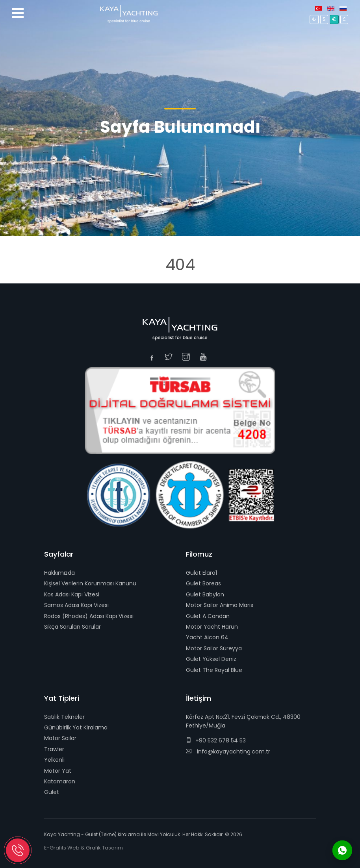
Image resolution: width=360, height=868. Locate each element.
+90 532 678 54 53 (216, 740)
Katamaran (60, 781)
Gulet (52, 792)
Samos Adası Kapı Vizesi (76, 605)
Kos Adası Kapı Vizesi (72, 594)
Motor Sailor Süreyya (214, 648)
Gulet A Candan (208, 616)
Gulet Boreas (203, 583)
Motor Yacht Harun (212, 627)
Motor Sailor (60, 738)
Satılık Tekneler (64, 717)
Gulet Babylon (205, 594)
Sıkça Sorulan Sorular (72, 627)
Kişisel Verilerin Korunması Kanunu (90, 583)
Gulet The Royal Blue (214, 670)
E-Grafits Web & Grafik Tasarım (84, 848)
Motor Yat (58, 771)
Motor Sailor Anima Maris (220, 605)
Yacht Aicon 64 (207, 637)
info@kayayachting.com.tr (228, 751)
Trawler (54, 749)
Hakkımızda (59, 573)
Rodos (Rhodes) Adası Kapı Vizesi (89, 616)
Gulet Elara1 (201, 573)
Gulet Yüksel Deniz (211, 659)
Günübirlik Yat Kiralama (76, 727)
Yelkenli (54, 760)
